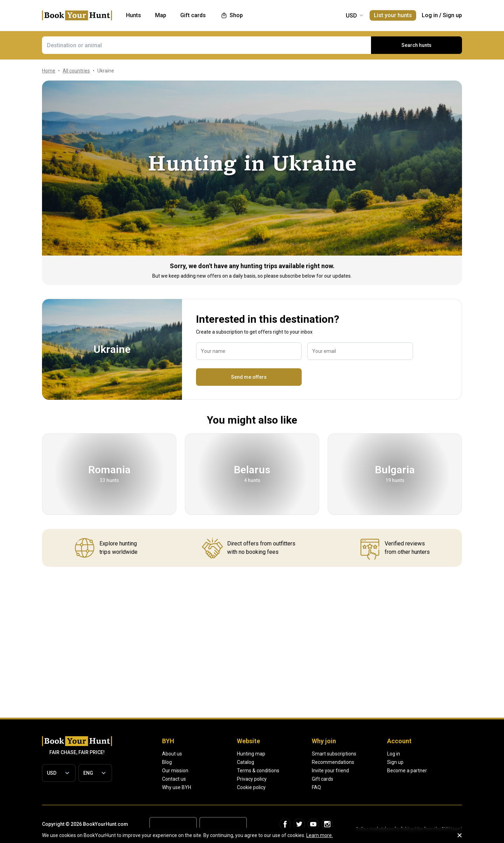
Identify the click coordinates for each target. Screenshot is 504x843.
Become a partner (407, 771)
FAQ (316, 787)
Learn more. (320, 835)
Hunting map (251, 754)
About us (172, 754)
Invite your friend (330, 771)
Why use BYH (177, 787)
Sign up (452, 15)
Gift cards (323, 779)
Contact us (174, 779)
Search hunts (416, 45)
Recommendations (333, 762)
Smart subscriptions (334, 754)
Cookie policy (251, 787)
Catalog (246, 762)
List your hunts (393, 15)
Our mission (175, 771)
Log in (430, 15)
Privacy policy (252, 779)
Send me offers (249, 377)
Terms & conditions (258, 771)
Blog (167, 762)
